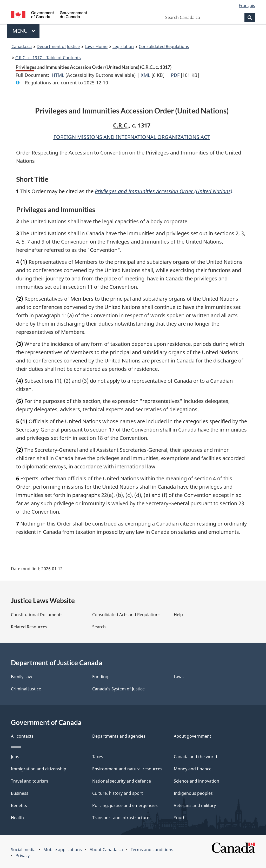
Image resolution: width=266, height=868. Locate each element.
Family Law (22, 677)
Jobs (15, 757)
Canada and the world (195, 757)
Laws (179, 677)
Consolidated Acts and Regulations (126, 615)
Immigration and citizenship (39, 769)
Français (247, 5)
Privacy (23, 856)
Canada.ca (22, 46)
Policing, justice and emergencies (125, 805)
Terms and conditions (152, 850)
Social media (23, 850)
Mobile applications (63, 850)
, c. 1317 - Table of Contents (48, 58)
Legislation (123, 46)
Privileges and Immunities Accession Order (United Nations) (164, 191)
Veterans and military (195, 805)
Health (17, 818)
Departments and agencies (119, 736)
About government (192, 736)
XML (145, 75)
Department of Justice (58, 46)
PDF (175, 75)
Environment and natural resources (127, 769)
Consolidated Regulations (164, 46)
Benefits (19, 805)
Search (99, 627)
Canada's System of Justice (118, 689)
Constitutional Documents (37, 615)
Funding (100, 677)
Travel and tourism (29, 781)
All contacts (22, 736)
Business (20, 793)
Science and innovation (197, 781)
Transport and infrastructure (121, 818)
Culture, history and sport (118, 793)
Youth (180, 818)
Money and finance (193, 769)
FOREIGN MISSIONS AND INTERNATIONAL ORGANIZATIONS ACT (132, 137)
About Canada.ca (106, 850)
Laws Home (96, 46)
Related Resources (29, 627)
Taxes (98, 757)
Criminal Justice (26, 689)
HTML (58, 75)
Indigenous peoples (193, 793)
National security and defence (122, 781)
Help (178, 615)
